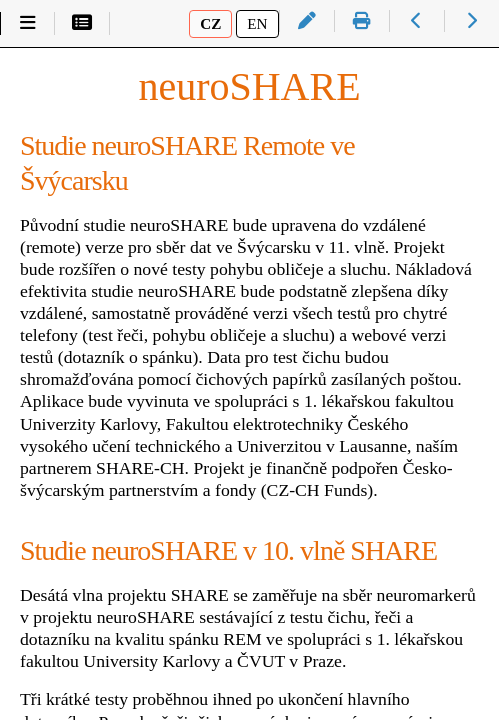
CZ (210, 23)
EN (257, 23)
